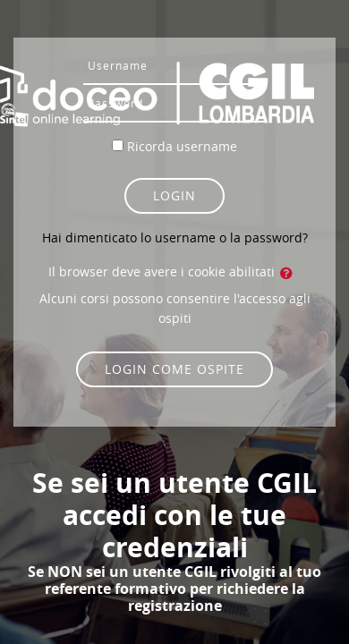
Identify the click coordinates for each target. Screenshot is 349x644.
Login (174, 195)
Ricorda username (182, 146)
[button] (290, 273)
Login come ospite (174, 369)
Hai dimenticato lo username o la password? (175, 237)
